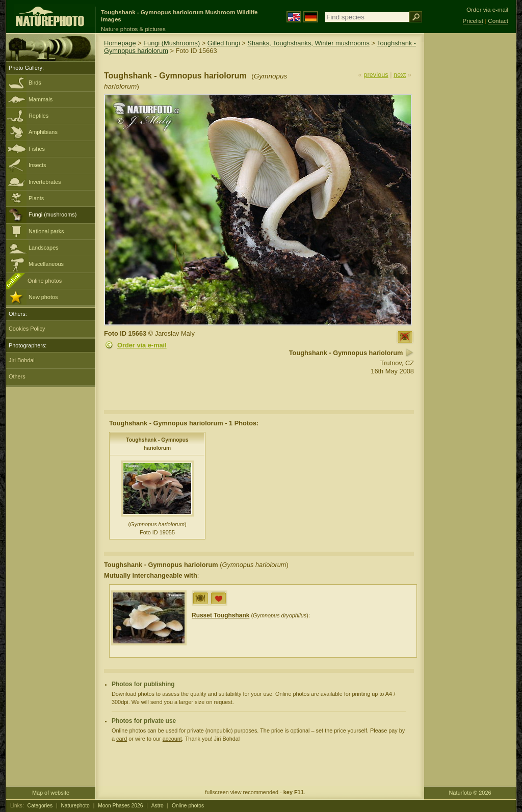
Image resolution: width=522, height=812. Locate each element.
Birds (35, 83)
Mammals (41, 99)
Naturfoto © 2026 (470, 793)
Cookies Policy (27, 329)
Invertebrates (45, 182)
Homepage (120, 43)
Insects (37, 165)
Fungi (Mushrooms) (172, 43)
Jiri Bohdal (22, 360)
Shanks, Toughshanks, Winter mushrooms (308, 43)
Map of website (51, 793)
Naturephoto (75, 806)
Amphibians (43, 132)
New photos (43, 297)
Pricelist (473, 21)
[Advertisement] (470, 196)
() (250, 615)
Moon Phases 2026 (120, 806)
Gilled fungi (224, 43)
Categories (40, 806)
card (122, 739)
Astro (158, 806)
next (400, 75)
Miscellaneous (46, 264)
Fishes (37, 149)
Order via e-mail (142, 345)
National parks (46, 231)
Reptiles (38, 116)
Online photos (45, 281)
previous (376, 75)
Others (17, 376)
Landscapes (44, 248)
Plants (36, 198)
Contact (498, 21)
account (172, 739)
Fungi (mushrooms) (53, 214)
